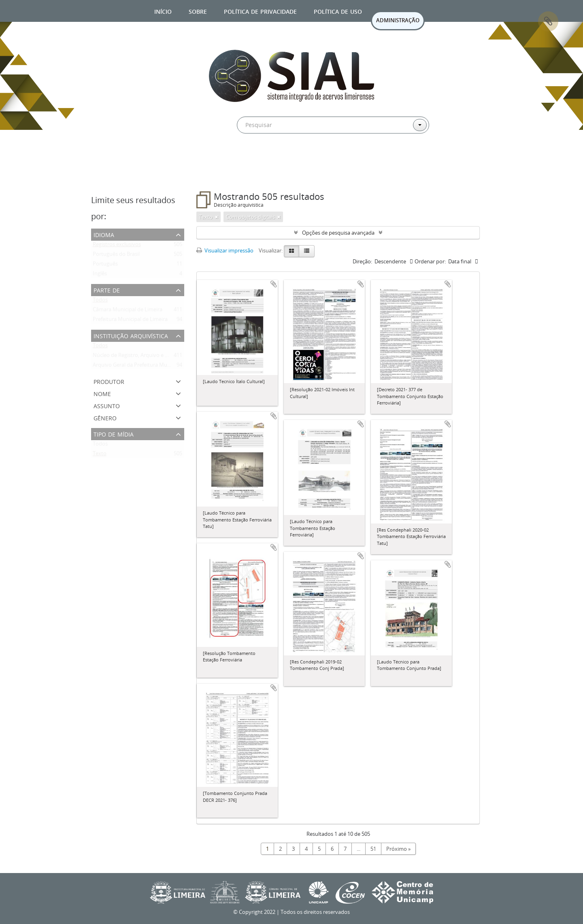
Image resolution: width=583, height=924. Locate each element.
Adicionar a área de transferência (274, 284)
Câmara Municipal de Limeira (128, 311)
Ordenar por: (430, 261)
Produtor (109, 381)
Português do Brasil (116, 256)
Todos (100, 301)
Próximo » (398, 849)
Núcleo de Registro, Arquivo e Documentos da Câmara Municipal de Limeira (183, 357)
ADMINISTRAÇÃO (398, 20)
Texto (100, 455)
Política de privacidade (260, 11)
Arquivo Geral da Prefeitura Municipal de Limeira (151, 367)
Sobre (198, 11)
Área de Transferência (548, 21)
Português (105, 265)
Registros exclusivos (117, 246)
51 (373, 849)
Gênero (105, 417)
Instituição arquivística (131, 335)
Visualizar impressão (225, 250)
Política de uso (338, 11)
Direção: (362, 261)
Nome (102, 393)
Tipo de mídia (114, 433)
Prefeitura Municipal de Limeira (130, 321)
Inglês (100, 275)
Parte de (107, 289)
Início (163, 11)
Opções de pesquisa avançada (338, 233)
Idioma (104, 234)
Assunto (107, 405)
